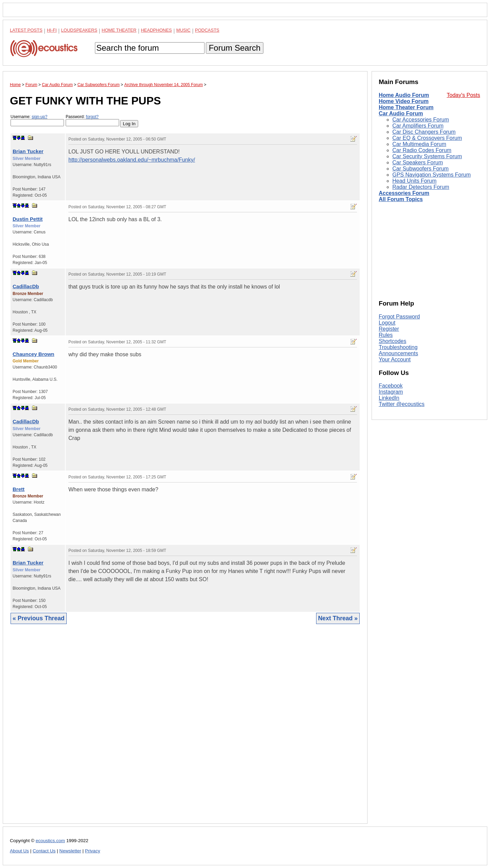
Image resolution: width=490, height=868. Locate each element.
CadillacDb (26, 286)
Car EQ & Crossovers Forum (427, 138)
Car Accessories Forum (421, 120)
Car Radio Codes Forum (422, 150)
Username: (37, 120)
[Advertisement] (185, 729)
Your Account (395, 359)
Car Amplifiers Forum (418, 126)
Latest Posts (26, 30)
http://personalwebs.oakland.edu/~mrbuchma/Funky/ (132, 160)
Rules (386, 335)
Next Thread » (338, 618)
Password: (92, 120)
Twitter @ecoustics (402, 404)
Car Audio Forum (401, 113)
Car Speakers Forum (418, 162)
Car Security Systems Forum (427, 156)
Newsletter (70, 851)
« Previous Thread (39, 618)
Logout (387, 323)
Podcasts (207, 30)
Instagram (391, 392)
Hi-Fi (52, 30)
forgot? (92, 117)
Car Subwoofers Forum (420, 169)
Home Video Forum (404, 101)
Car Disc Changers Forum (424, 132)
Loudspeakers (79, 30)
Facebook (391, 386)
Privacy (93, 851)
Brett (19, 489)
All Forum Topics (401, 199)
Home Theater (119, 30)
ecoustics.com (50, 841)
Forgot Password (399, 317)
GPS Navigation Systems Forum (431, 175)
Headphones (156, 30)
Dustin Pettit (28, 219)
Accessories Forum (404, 193)
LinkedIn (389, 398)
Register (389, 329)
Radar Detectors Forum (421, 187)
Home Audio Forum (404, 95)
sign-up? (39, 117)
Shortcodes (393, 341)
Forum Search (234, 48)
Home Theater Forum (406, 107)
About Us (19, 851)
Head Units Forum (414, 181)
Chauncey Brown (34, 354)
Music (183, 30)
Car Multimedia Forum (419, 144)
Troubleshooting (398, 347)
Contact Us (44, 851)
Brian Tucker (28, 151)
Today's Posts (463, 95)
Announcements (398, 353)
